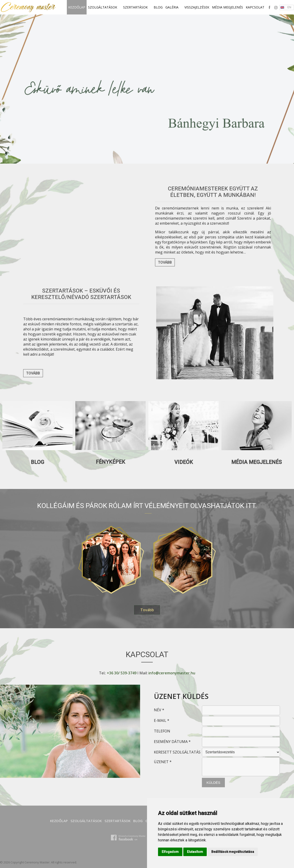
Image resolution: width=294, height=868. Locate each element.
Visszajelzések (197, 7)
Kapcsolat (255, 7)
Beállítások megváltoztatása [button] (233, 852)
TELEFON (162, 731)
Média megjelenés (228, 7)
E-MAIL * (162, 720)
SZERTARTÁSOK (137, 7)
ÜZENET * (163, 762)
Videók (184, 462)
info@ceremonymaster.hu (172, 673)
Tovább (165, 262)
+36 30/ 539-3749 (122, 673)
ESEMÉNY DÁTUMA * (172, 742)
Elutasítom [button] (195, 852)
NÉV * (159, 710)
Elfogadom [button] (170, 852)
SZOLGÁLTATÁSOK (104, 7)
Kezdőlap (77, 7)
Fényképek (110, 462)
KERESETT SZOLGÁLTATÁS (177, 752)
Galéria (174, 7)
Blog (158, 7)
